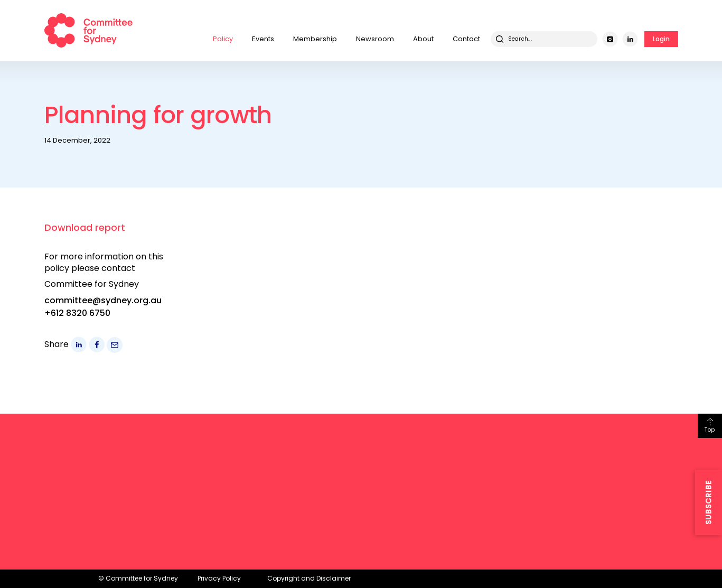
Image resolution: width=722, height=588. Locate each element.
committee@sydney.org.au (103, 300)
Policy (223, 39)
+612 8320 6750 (77, 313)
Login (661, 39)
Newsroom (375, 39)
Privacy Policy (219, 578)
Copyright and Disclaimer (309, 578)
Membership (315, 39)
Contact (466, 39)
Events (263, 39)
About (423, 39)
